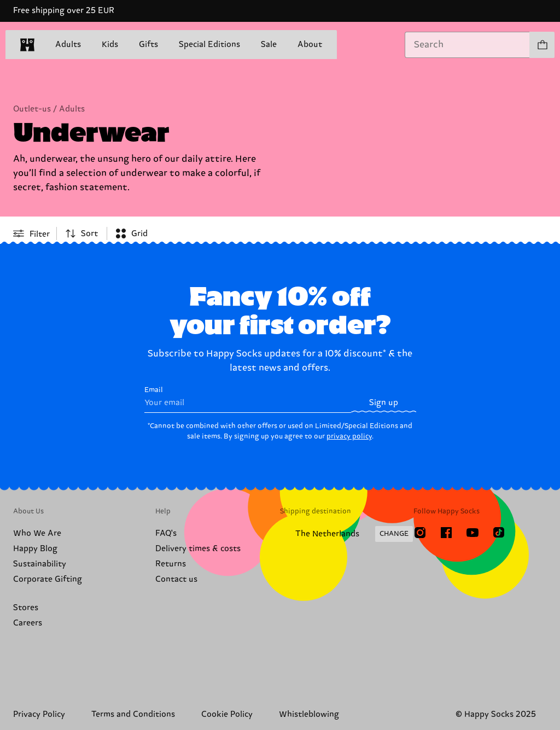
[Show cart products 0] (542, 45)
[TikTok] (499, 533)
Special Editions (209, 45)
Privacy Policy (39, 714)
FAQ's (166, 533)
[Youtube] (472, 533)
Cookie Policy (227, 714)
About (310, 45)
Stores (26, 608)
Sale (269, 45)
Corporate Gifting (48, 579)
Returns (171, 564)
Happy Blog (35, 549)
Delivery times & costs (198, 549)
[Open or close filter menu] (31, 233)
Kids (110, 45)
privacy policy (349, 436)
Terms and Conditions (133, 714)
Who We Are (37, 533)
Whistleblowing (309, 714)
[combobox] (467, 45)
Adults (68, 45)
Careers (28, 623)
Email (248, 399)
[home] (27, 45)
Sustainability (40, 564)
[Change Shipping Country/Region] (346, 534)
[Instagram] (420, 533)
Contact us (176, 579)
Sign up (384, 403)
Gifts (148, 45)
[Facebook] (446, 533)
